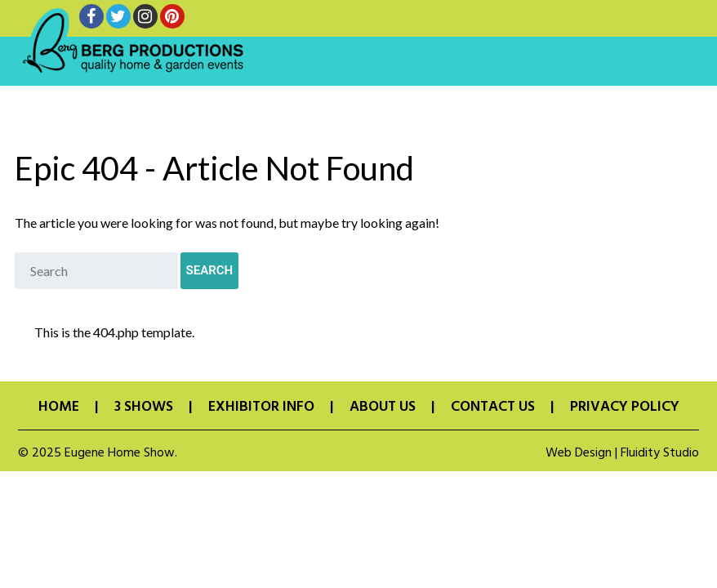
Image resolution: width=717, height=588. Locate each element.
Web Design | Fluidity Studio (622, 453)
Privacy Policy (625, 408)
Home (59, 408)
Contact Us (493, 408)
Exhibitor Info (261, 408)
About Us (383, 408)
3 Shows (144, 408)
